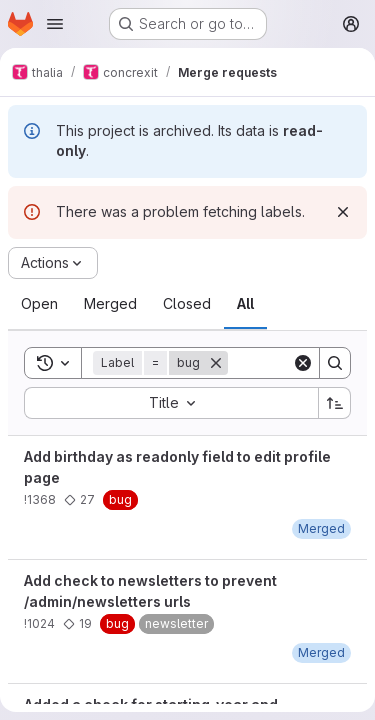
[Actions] (53, 263)
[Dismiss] (343, 212)
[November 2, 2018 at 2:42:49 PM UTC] (321, 652)
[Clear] (303, 363)
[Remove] (216, 363)
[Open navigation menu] (55, 24)
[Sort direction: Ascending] (335, 403)
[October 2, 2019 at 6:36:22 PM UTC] (321, 528)
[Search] (335, 363)
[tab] (39, 304)
